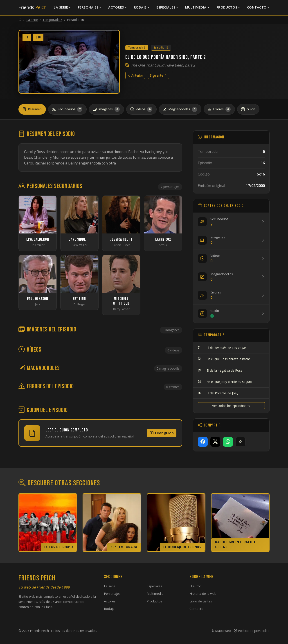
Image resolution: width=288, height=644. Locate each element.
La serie (61, 7)
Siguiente (159, 75)
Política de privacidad (252, 631)
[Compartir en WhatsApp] (228, 442)
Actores (116, 7)
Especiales (166, 7)
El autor (195, 586)
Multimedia (196, 7)
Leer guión (162, 433)
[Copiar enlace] (241, 442)
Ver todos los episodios (231, 406)
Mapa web (221, 631)
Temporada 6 (52, 20)
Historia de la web (203, 594)
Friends (33, 7)
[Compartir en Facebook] (203, 442)
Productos (227, 7)
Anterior (135, 75)
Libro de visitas (201, 601)
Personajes (88, 7)
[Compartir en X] (215, 442)
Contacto (257, 7)
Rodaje (140, 7)
